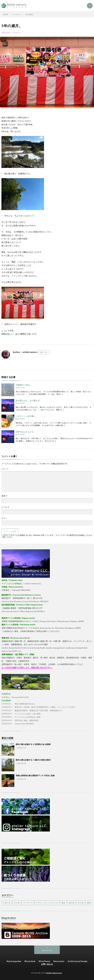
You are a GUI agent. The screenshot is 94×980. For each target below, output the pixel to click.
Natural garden (14, 961)
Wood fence (44, 961)
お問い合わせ (47, 964)
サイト (4, 518)
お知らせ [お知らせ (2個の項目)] (7, 903)
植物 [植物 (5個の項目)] (89, 903)
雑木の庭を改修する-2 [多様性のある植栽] (33, 744)
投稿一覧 (43, 352)
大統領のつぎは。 (24, 385)
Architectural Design (77, 961)
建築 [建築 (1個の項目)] (63, 903)
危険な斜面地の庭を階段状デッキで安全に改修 (35, 775)
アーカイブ (16, 33)
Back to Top (47, 950)
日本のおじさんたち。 (26, 432)
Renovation (59, 961)
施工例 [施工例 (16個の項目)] (71, 903)
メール (5, 507)
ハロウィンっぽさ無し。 (27, 416)
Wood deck (30, 961)
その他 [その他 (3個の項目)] (17, 903)
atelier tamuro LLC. (54, 973)
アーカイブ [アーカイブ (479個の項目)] (28, 903)
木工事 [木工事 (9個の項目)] (81, 903)
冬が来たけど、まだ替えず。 (29, 401)
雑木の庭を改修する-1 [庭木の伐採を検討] (33, 760)
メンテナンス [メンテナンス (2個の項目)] (52, 903)
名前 (4, 496)
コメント (5, 469)
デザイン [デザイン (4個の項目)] (40, 903)
